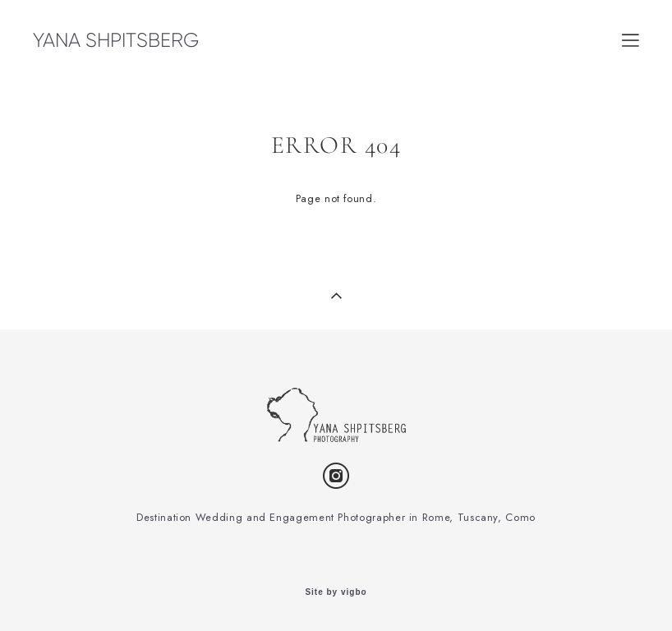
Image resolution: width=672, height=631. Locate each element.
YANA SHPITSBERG (116, 40)
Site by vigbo (336, 592)
